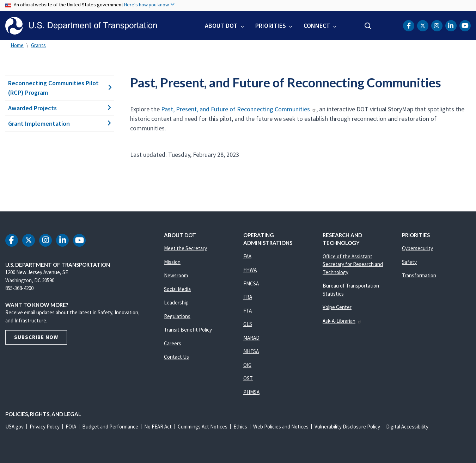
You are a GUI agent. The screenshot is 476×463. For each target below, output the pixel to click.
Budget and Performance (110, 427)
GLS (248, 324)
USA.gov (14, 427)
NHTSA (251, 351)
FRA (248, 297)
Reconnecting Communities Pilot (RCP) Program (60, 88)
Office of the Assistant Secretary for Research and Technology (353, 264)
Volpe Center (337, 307)
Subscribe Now (36, 337)
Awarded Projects (60, 108)
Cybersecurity (417, 248)
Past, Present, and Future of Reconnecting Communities (239, 109)
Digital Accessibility (407, 427)
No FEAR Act (158, 427)
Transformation (419, 275)
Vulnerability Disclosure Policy (347, 427)
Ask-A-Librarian (342, 321)
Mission (172, 262)
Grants (38, 45)
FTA (248, 311)
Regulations (177, 316)
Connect (317, 26)
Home (17, 45)
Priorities (271, 26)
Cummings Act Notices (203, 427)
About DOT (221, 26)
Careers (173, 343)
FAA (247, 256)
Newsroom (176, 275)
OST (248, 378)
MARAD (251, 338)
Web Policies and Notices (281, 427)
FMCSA (251, 283)
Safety (409, 262)
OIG (247, 365)
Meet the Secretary (185, 248)
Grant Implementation (60, 124)
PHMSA (251, 392)
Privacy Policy (45, 427)
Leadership (176, 303)
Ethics (240, 427)
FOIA (71, 427)
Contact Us (176, 357)
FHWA (250, 270)
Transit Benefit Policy (188, 330)
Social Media (177, 289)
